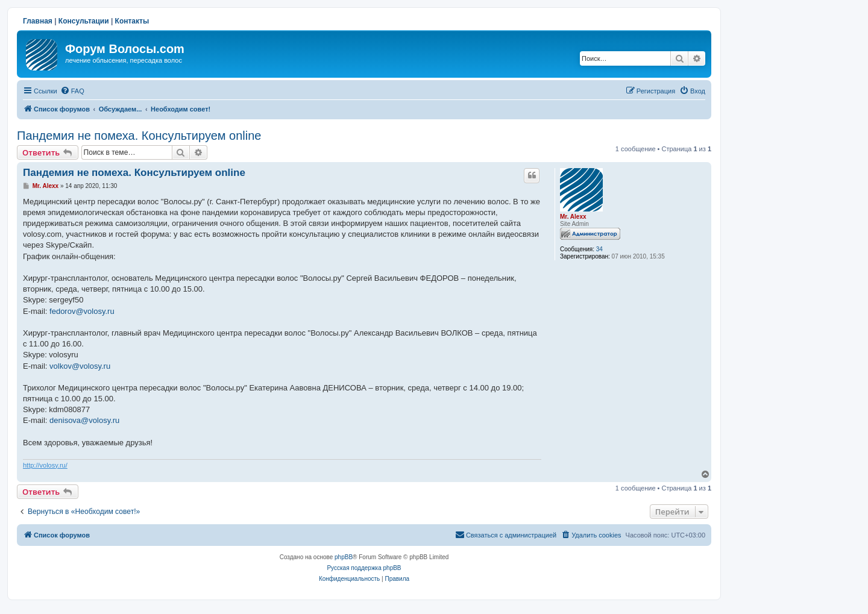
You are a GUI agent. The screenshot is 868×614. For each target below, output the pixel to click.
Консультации (84, 21)
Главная (38, 21)
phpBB (344, 557)
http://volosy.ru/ (45, 465)
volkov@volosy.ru (80, 366)
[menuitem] (72, 91)
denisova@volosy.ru (84, 420)
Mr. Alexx (573, 217)
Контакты (132, 21)
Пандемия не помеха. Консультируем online (139, 136)
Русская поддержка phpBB (364, 568)
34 (599, 249)
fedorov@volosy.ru (82, 311)
